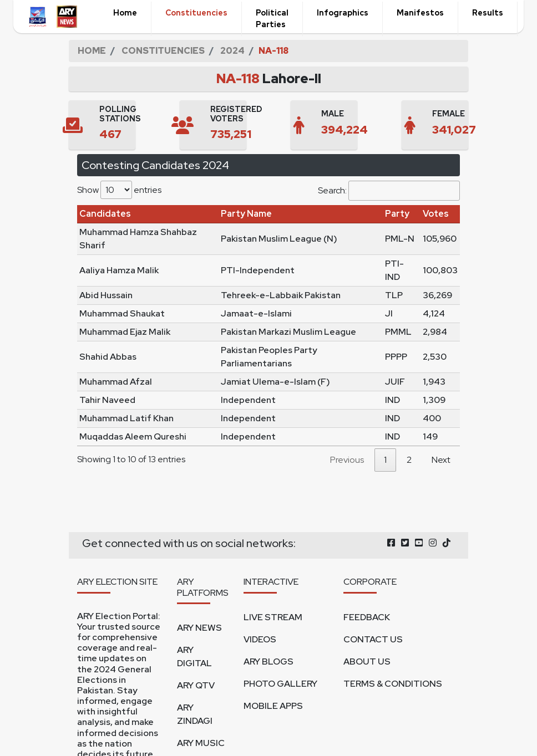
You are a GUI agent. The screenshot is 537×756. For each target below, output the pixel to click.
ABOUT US (367, 661)
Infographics (343, 13)
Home (125, 13)
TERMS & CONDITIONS (393, 684)
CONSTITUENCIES (163, 51)
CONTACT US (373, 639)
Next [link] (441, 460)
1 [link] (385, 460)
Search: (389, 191)
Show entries (119, 190)
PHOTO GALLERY (280, 684)
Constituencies (196, 13)
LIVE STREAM (273, 617)
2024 (232, 51)
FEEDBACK (367, 617)
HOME (92, 51)
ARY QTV (196, 685)
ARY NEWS (199, 628)
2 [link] (409, 460)
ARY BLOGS (268, 661)
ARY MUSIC (201, 743)
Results (488, 13)
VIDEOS (260, 639)
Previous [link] (347, 460)
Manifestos (420, 13)
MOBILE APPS (273, 706)
